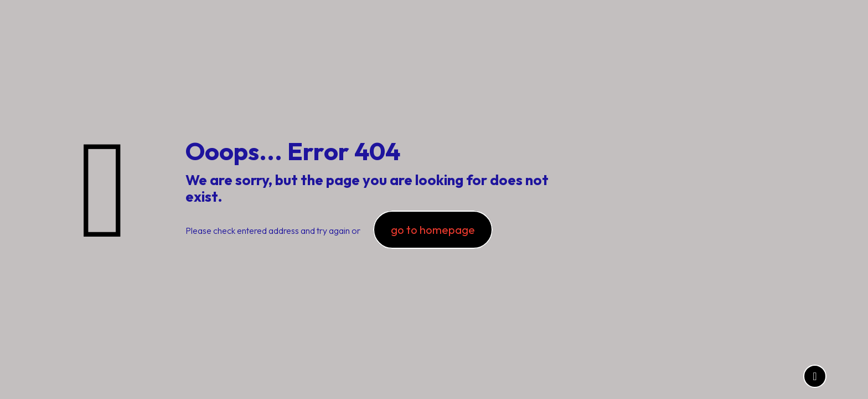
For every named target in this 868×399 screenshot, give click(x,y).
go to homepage (433, 230)
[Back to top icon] (815, 376)
